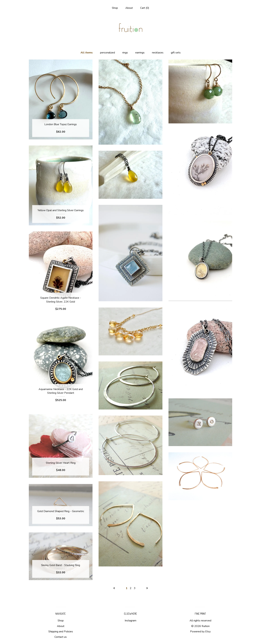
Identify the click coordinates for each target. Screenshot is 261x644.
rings (125, 53)
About (129, 8)
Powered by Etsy (200, 632)
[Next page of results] (147, 588)
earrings (140, 53)
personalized (108, 53)
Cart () (145, 8)
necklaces (158, 53)
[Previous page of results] (114, 588)
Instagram (130, 621)
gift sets (176, 53)
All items (87, 53)
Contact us (61, 637)
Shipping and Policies (61, 632)
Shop (115, 8)
